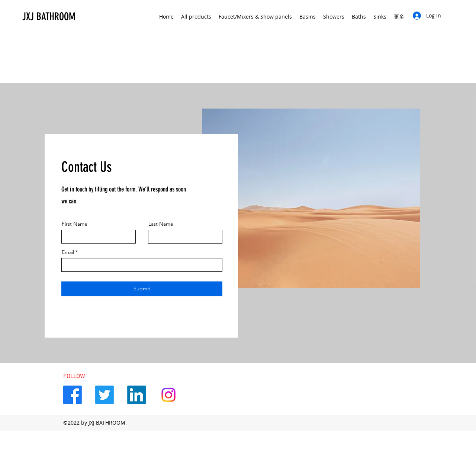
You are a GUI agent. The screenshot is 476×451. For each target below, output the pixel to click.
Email (68, 252)
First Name (75, 224)
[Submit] (142, 289)
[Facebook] (73, 395)
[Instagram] (168, 395)
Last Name (161, 224)
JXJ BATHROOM (49, 17)
